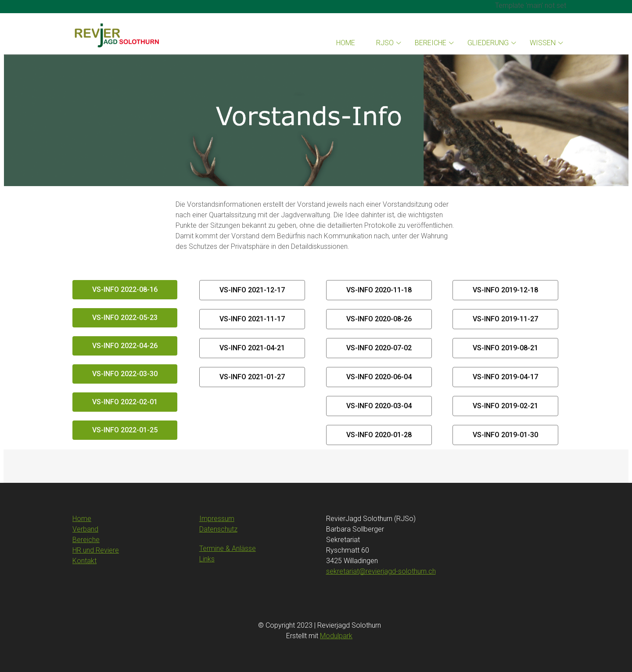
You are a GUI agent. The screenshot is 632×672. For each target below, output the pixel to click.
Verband (85, 529)
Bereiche (431, 43)
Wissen (543, 43)
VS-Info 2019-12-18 (505, 290)
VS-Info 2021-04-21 (252, 348)
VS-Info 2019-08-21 (505, 348)
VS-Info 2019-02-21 (505, 406)
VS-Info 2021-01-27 (252, 377)
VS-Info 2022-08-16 (125, 289)
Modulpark (336, 636)
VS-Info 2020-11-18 (379, 290)
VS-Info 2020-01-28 (379, 435)
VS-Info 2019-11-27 (505, 319)
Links (207, 559)
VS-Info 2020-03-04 (379, 406)
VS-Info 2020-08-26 (379, 319)
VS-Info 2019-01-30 (505, 435)
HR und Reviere (96, 550)
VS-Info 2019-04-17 (505, 377)
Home (346, 43)
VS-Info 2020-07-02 (379, 348)
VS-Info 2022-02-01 (125, 402)
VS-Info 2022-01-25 (125, 430)
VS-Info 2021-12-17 (252, 290)
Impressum (217, 519)
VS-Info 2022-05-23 (125, 318)
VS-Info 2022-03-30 (125, 374)
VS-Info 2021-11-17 (252, 319)
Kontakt (84, 561)
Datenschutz (218, 529)
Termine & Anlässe (228, 548)
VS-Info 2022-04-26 (125, 346)
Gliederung (488, 43)
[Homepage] (116, 34)
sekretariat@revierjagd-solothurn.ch (381, 571)
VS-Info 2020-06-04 (379, 377)
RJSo (385, 43)
